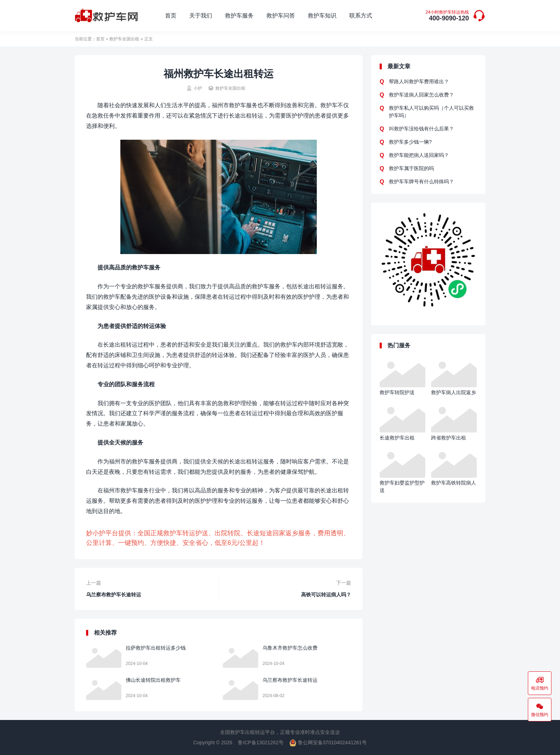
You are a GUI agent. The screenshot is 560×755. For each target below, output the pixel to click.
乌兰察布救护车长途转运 (114, 595)
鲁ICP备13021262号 (261, 742)
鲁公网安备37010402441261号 (328, 742)
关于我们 (201, 16)
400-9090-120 (447, 16)
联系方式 (361, 16)
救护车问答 (281, 16)
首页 (171, 16)
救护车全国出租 (124, 39)
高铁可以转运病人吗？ (326, 595)
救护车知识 (322, 16)
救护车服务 (239, 16)
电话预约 (540, 683)
